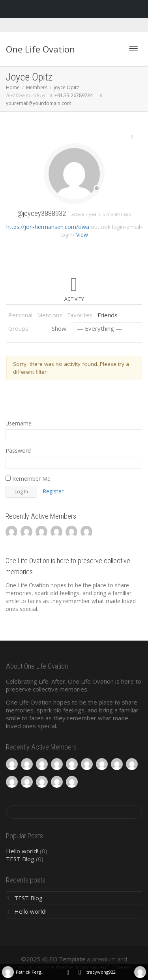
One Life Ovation (40, 49)
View (82, 235)
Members (37, 87)
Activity (74, 299)
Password (18, 451)
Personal (20, 315)
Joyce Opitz (66, 87)
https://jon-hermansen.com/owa (48, 227)
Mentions (50, 315)
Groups (18, 328)
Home (13, 87)
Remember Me (28, 479)
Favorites (80, 315)
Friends (108, 315)
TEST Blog (20, 859)
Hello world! (22, 851)
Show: (60, 328)
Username (19, 423)
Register (53, 491)
